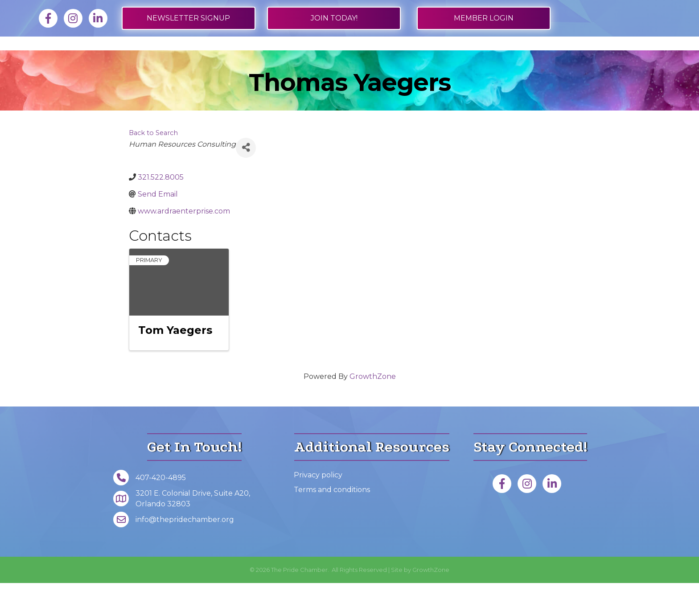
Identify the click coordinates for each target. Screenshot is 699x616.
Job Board (159, 60)
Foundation (604, 60)
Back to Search (153, 166)
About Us (534, 60)
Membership (95, 60)
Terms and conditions (332, 523)
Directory (219, 60)
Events (476, 60)
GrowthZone (373, 409)
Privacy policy (318, 508)
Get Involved (409, 60)
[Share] (246, 181)
